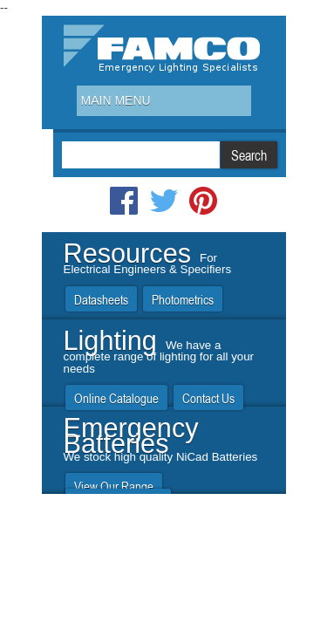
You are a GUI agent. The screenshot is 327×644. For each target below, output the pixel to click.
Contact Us (208, 398)
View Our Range (114, 486)
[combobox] (164, 101)
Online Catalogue (116, 398)
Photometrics (183, 300)
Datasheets (101, 300)
